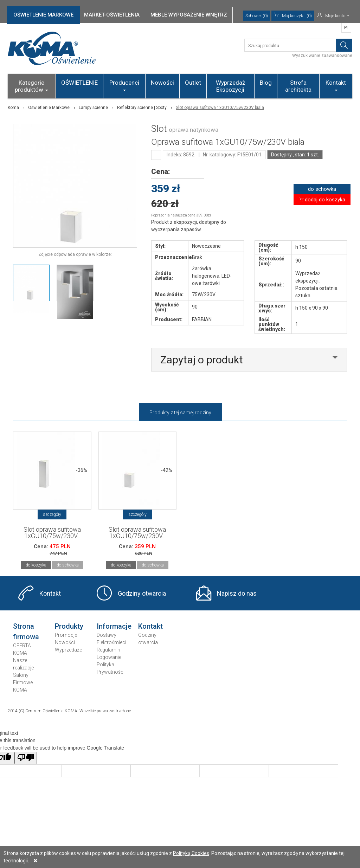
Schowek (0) (257, 16)
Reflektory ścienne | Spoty (142, 108)
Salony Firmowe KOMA (23, 682)
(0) (293, 16)
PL (346, 28)
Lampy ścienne (93, 108)
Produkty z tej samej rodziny (180, 413)
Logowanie (109, 657)
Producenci (124, 85)
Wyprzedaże (68, 650)
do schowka (322, 189)
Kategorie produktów (31, 86)
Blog (266, 83)
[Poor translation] (26, 758)
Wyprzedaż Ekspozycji (230, 86)
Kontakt (336, 85)
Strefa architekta (298, 86)
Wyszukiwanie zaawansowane (322, 56)
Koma (13, 108)
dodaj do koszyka (322, 200)
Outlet (193, 83)
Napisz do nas (237, 593)
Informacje (114, 626)
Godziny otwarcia (142, 593)
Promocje (66, 635)
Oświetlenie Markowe (49, 108)
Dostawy (107, 635)
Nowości (162, 83)
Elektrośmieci (111, 642)
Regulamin (108, 650)
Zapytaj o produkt (202, 360)
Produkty (69, 626)
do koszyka (36, 565)
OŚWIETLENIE (79, 83)
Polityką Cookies (191, 853)
